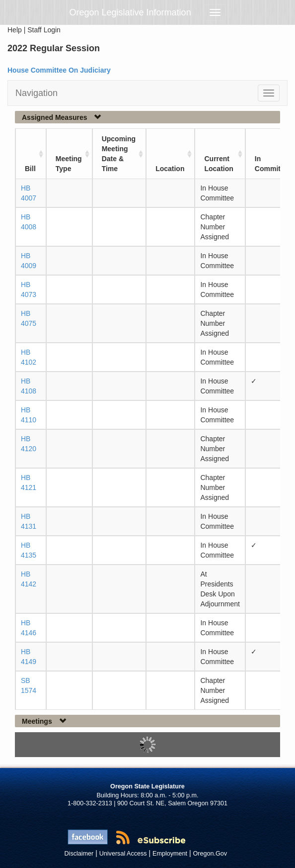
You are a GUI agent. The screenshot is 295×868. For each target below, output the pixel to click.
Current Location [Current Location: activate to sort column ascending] (219, 164)
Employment (170, 854)
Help (15, 30)
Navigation (37, 93)
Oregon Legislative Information (130, 12)
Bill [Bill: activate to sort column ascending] (30, 169)
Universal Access (123, 854)
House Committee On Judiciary (59, 70)
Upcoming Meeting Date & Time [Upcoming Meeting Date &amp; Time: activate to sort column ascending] (119, 154)
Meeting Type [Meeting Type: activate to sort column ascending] (69, 164)
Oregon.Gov (210, 854)
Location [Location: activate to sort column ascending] (170, 169)
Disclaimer (79, 854)
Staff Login (44, 30)
